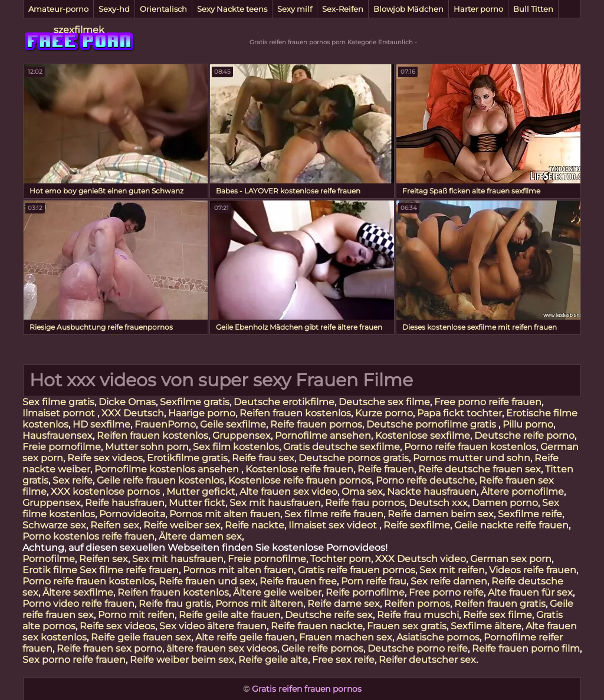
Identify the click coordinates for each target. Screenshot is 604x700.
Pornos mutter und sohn (472, 458)
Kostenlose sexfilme (423, 436)
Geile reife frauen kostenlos (160, 480)
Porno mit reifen (136, 615)
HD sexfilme (101, 424)
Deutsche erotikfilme (284, 402)
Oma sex (362, 492)
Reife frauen (386, 469)
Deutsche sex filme (384, 402)
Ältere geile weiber (277, 592)
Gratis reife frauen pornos (357, 570)
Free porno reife (446, 592)
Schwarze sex (54, 525)
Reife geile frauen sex (141, 637)
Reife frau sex (263, 458)
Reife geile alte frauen (230, 615)
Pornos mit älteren (259, 604)
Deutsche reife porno (524, 436)
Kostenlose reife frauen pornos (300, 480)
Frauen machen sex (346, 637)
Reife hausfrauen (125, 503)
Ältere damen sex (200, 536)
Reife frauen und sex (207, 581)
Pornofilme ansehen (323, 436)
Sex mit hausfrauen (275, 503)
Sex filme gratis (58, 402)
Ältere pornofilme (522, 492)
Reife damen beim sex (441, 514)
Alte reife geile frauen (245, 637)
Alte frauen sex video (288, 492)
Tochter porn (341, 559)
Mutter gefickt (201, 492)
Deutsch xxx (438, 503)
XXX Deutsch (133, 413)
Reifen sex (115, 525)
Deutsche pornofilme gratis (432, 424)
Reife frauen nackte (317, 626)
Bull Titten (533, 9)
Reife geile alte (273, 660)
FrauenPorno (165, 424)
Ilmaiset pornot (60, 413)
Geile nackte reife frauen (511, 525)
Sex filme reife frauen (334, 514)
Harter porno (478, 9)
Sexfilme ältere (486, 626)
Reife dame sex (344, 604)
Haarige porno (202, 413)
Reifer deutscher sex (427, 660)
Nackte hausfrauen (432, 492)
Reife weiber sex (182, 525)
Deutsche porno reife (418, 648)
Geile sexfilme (233, 424)
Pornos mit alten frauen (225, 514)
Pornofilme (49, 559)
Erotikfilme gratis (187, 458)
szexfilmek (79, 30)
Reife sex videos (105, 458)
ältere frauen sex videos (222, 648)
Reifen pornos (417, 604)
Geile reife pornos (322, 648)
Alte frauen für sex (530, 592)
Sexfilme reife (530, 514)
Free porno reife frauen (488, 402)
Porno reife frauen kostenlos (470, 447)
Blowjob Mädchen (408, 9)
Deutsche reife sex (329, 615)
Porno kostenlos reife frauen (88, 536)
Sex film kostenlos (236, 447)
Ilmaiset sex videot (334, 525)
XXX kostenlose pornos (106, 492)
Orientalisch (163, 9)
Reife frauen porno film (526, 648)
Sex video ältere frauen (213, 626)
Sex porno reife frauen (74, 660)
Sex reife (73, 480)
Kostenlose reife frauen (299, 469)
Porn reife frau (374, 581)
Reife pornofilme (365, 592)
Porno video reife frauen (78, 604)
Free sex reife (343, 660)
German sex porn (511, 559)
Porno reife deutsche (425, 480)
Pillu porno (528, 424)
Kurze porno (384, 413)
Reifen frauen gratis (500, 604)
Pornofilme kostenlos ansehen (168, 469)
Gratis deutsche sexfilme (342, 447)
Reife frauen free (298, 581)
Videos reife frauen (533, 570)
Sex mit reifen (452, 570)
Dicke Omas (127, 402)
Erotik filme (50, 570)
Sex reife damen (449, 581)
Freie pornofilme (62, 447)
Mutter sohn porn (147, 447)
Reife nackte (255, 525)
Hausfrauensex (58, 436)
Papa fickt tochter (459, 413)
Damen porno (505, 503)
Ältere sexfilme (78, 592)
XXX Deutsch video (421, 559)
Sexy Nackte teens (232, 9)
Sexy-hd (114, 9)
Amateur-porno (58, 9)
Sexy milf (295, 9)
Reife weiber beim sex (182, 660)
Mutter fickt (197, 503)
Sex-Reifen (343, 9)
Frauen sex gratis (407, 626)
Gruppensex (242, 436)
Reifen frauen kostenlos (295, 413)
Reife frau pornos (365, 503)
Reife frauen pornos (316, 424)
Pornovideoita (132, 514)
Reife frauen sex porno (109, 648)
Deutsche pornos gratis (354, 458)
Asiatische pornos (438, 637)
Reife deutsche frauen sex (480, 469)
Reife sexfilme (417, 525)
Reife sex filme (498, 615)
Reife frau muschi (418, 615)
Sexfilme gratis (195, 402)
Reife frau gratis (175, 604)
